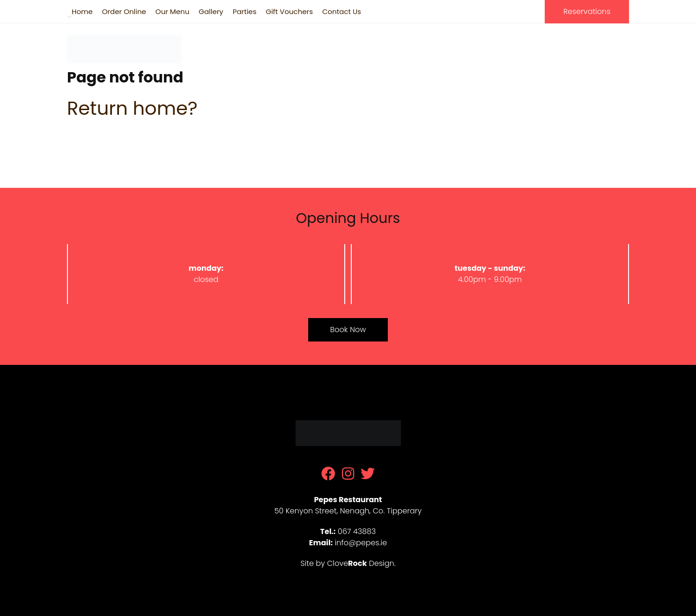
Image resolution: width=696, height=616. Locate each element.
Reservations (587, 11)
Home (82, 11)
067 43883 (589, 46)
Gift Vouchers (289, 11)
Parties (245, 11)
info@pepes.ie (361, 543)
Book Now (348, 330)
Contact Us (342, 11)
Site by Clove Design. (348, 563)
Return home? (132, 108)
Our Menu (172, 11)
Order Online (124, 11)
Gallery (211, 11)
